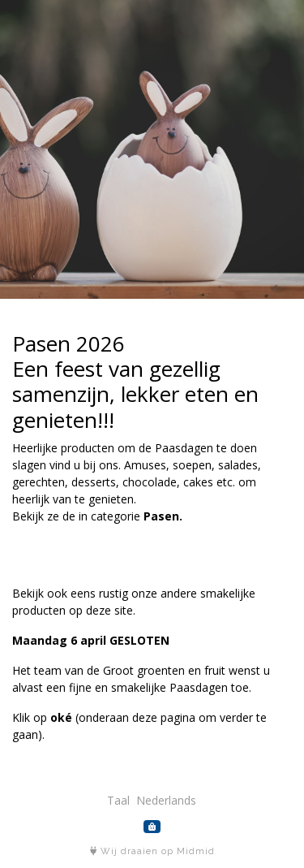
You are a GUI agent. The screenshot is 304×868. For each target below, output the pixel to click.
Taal (118, 800)
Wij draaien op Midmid (152, 851)
